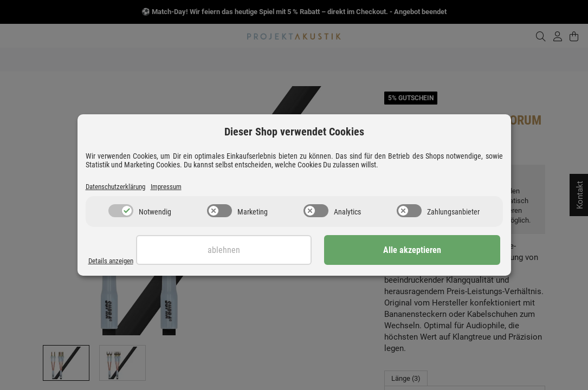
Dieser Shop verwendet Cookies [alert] (294, 131)
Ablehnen (325, 251)
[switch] (121, 212)
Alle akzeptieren (446, 251)
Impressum (178, 187)
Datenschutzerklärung (120, 187)
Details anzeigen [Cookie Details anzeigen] (114, 261)
